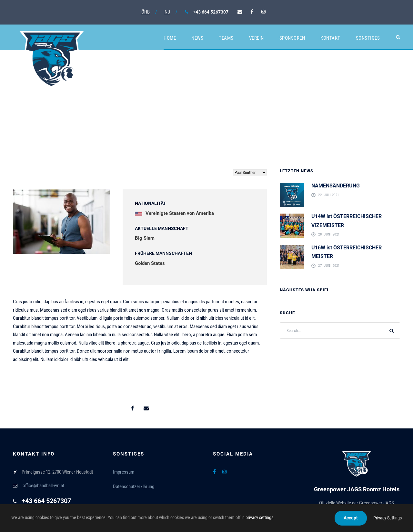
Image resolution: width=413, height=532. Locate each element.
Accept (351, 518)
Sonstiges (368, 38)
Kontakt (330, 38)
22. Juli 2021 (329, 195)
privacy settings (259, 517)
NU (167, 12)
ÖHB (146, 12)
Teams (226, 38)
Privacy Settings (388, 518)
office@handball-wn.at (43, 486)
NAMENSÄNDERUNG (336, 186)
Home (170, 38)
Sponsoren (292, 38)
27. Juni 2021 (329, 266)
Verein (257, 38)
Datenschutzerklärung (134, 487)
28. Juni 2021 (329, 235)
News (197, 38)
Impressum (124, 472)
